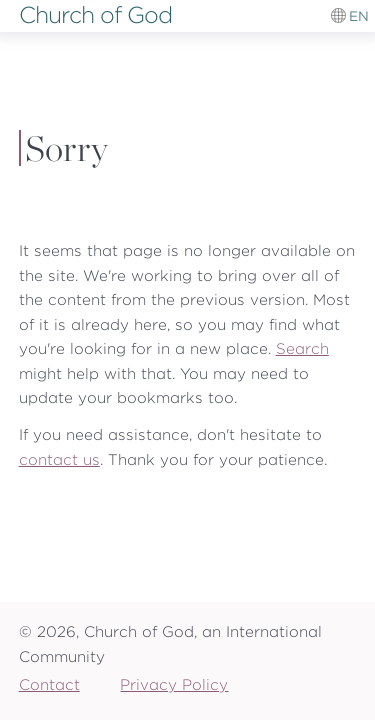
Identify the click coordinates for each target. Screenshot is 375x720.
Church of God (95, 15)
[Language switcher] (350, 16)
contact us (59, 459)
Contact (49, 684)
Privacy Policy (174, 684)
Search (302, 348)
